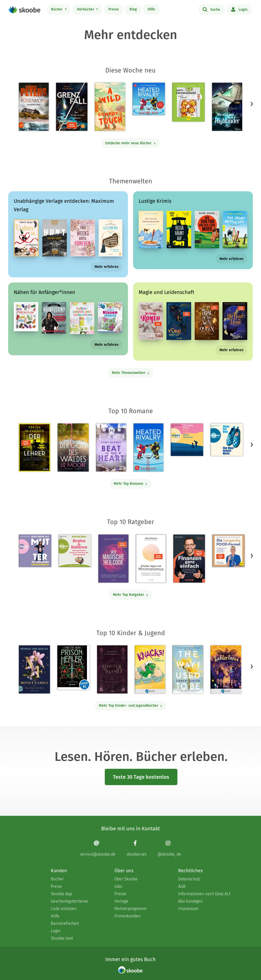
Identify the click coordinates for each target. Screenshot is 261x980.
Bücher (57, 9)
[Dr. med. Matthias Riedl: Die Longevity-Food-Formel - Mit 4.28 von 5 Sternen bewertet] (229, 551)
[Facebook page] (136, 848)
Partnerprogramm (130, 909)
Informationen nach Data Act (204, 894)
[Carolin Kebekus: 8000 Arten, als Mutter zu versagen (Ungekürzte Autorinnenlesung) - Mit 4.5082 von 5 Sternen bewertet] (35, 551)
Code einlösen (64, 909)
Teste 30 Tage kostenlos (141, 777)
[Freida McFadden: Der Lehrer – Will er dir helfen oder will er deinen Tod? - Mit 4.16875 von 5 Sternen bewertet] (35, 447)
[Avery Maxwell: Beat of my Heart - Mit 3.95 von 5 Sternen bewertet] (111, 447)
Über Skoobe (126, 879)
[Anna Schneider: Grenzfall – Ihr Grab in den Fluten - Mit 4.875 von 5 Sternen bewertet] (72, 107)
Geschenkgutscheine (69, 901)
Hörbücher (86, 9)
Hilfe (151, 9)
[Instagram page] (169, 848)
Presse (120, 894)
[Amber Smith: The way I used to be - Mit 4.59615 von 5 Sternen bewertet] (188, 669)
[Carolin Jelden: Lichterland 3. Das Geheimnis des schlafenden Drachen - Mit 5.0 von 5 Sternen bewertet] (226, 669)
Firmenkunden (127, 916)
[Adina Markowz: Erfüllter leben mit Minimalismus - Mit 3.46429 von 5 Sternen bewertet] (151, 559)
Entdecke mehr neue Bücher (130, 143)
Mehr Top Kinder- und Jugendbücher (131, 706)
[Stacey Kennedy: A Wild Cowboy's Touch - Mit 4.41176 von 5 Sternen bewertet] (110, 107)
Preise (114, 9)
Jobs (118, 886)
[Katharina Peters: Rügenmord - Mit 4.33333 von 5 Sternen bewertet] (34, 107)
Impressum (188, 909)
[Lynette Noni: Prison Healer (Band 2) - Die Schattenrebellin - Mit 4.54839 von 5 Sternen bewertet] (74, 668)
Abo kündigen (190, 901)
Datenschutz (189, 879)
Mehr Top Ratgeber (131, 595)
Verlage (121, 901)
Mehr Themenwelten (131, 373)
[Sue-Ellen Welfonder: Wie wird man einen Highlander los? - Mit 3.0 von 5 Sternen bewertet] (227, 107)
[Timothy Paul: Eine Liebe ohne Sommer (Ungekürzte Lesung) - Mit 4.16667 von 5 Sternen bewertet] (187, 440)
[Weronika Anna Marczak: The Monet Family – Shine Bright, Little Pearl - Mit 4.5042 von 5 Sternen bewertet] (34, 669)
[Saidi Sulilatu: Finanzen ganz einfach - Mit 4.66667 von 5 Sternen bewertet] (189, 559)
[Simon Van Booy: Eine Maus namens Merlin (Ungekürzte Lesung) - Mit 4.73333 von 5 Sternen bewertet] (227, 440)
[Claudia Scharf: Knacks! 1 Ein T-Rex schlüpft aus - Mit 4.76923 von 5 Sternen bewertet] (150, 669)
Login (239, 9)
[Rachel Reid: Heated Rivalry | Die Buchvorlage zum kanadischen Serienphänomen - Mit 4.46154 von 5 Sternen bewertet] (148, 447)
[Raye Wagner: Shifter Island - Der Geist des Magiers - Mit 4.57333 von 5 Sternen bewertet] (112, 669)
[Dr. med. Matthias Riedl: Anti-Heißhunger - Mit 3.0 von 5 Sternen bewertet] (188, 102)
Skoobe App (61, 894)
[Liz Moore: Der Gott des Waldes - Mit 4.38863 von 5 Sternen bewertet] (73, 447)
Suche (211, 9)
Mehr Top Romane (130, 484)
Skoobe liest (62, 938)
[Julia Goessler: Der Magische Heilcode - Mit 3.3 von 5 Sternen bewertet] (113, 559)
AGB (182, 886)
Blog (133, 9)
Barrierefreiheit (65, 923)
